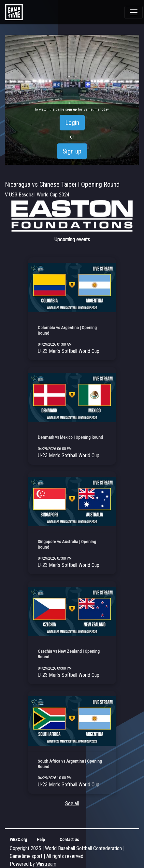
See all (72, 803)
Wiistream (46, 864)
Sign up (72, 151)
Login (72, 123)
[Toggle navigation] (134, 12)
